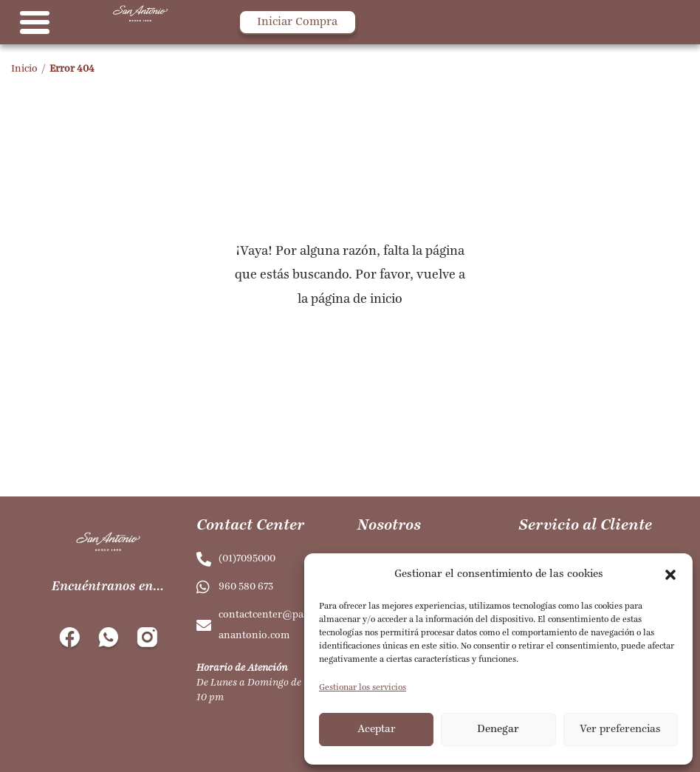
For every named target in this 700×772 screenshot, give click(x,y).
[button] (670, 575)
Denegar (498, 730)
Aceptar (377, 730)
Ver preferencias (620, 730)
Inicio (24, 69)
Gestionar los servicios (363, 688)
